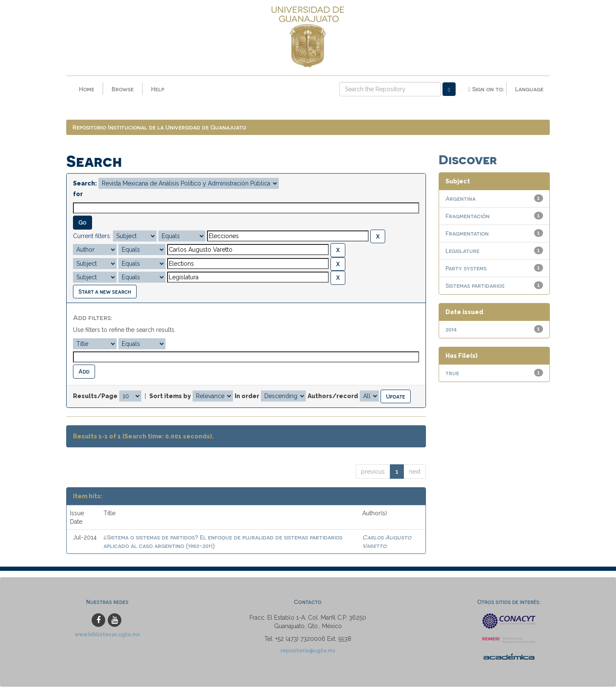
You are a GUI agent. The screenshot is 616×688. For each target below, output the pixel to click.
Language (529, 89)
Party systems (466, 269)
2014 (451, 330)
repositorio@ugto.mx (308, 652)
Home (87, 89)
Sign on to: (486, 89)
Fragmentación (468, 217)
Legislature (462, 252)
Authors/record (333, 397)
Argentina (461, 200)
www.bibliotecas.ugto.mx (107, 636)
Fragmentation (467, 234)
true (452, 374)
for (78, 195)
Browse (123, 89)
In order (247, 397)
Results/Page (95, 397)
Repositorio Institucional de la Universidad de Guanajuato (159, 128)
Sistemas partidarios (475, 287)
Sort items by (170, 397)
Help (158, 89)
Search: (85, 185)
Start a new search (105, 293)
